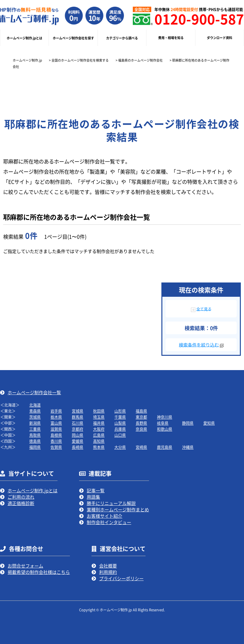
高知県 (99, 441)
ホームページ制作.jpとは (33, 490)
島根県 (56, 435)
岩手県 (56, 411)
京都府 (78, 429)
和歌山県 (165, 429)
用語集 (93, 497)
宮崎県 (141, 447)
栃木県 (56, 417)
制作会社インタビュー (109, 522)
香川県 (56, 441)
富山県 (56, 423)
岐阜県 (163, 423)
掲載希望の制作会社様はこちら (39, 572)
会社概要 (108, 566)
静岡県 (188, 423)
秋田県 (99, 411)
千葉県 (120, 417)
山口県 (120, 435)
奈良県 (141, 429)
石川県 (78, 423)
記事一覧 (96, 490)
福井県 (99, 423)
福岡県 (35, 447)
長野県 (141, 423)
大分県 (120, 447)
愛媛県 (78, 441)
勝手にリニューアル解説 (111, 503)
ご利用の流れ (21, 497)
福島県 (141, 411)
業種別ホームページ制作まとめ (118, 509)
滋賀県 (56, 429)
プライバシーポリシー (121, 578)
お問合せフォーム (25, 566)
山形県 (120, 411)
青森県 (35, 411)
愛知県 (209, 423)
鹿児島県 (165, 447)
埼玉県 (99, 417)
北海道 (35, 405)
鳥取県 (35, 435)
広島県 (99, 435)
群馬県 (78, 417)
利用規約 (108, 572)
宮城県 (78, 411)
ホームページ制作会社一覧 (34, 392)
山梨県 (120, 423)
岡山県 (78, 435)
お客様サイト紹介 (105, 516)
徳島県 (35, 441)
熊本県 (99, 447)
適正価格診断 (21, 503)
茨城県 (35, 417)
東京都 (141, 417)
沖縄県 (188, 447)
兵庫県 (120, 429)
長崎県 (78, 447)
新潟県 (35, 423)
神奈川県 (165, 417)
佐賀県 (56, 447)
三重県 (35, 429)
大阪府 (99, 429)
